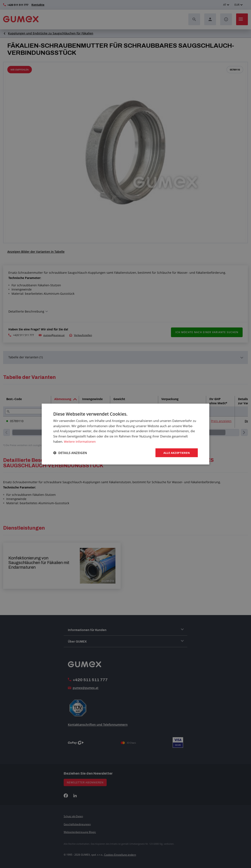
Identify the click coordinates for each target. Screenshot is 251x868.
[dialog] (125, 434)
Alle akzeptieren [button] (175, 452)
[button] (70, 453)
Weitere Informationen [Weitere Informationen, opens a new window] (80, 441)
